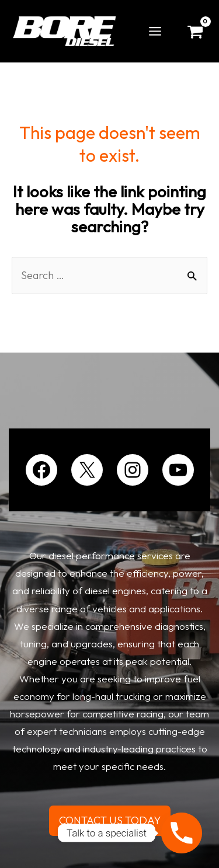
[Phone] (182, 833)
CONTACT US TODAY (110, 820)
